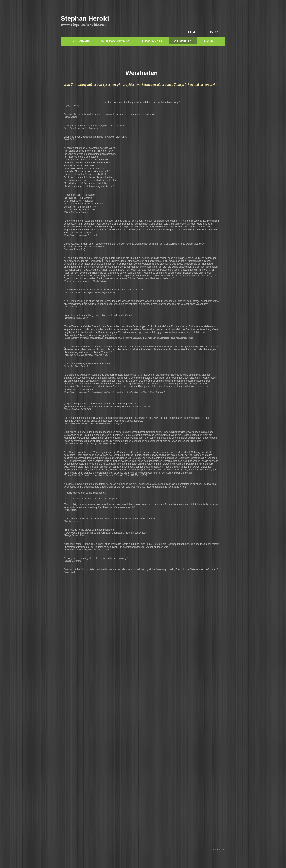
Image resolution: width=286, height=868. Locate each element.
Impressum (219, 850)
